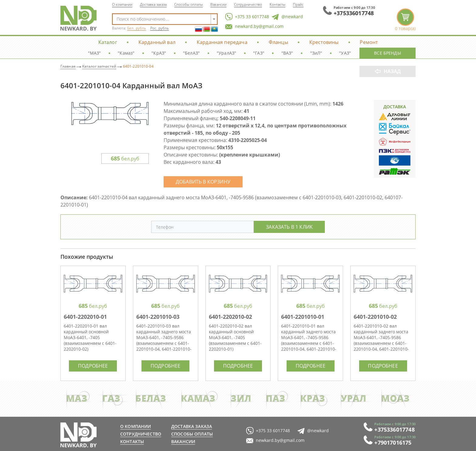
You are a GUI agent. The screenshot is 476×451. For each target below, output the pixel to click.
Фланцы (278, 42)
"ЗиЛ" (316, 53)
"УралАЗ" (226, 53)
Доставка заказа (153, 4)
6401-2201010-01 (303, 317)
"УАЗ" (345, 53)
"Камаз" (126, 53)
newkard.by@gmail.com (254, 27)
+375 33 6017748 (247, 17)
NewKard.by (78, 18)
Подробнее (93, 366)
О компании (122, 4)
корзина (405, 20)
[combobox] (165, 19)
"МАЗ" (95, 53)
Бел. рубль (137, 28)
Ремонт (369, 42)
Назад (392, 71)
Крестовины (324, 42)
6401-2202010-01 (85, 317)
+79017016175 (393, 443)
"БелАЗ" (191, 53)
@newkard (287, 17)
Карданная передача (222, 42)
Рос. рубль (160, 28)
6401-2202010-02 (230, 317)
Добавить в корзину (203, 182)
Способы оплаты (189, 4)
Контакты (277, 4)
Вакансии (218, 4)
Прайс (298, 4)
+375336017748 (354, 13)
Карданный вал (157, 42)
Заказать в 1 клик (289, 227)
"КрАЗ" (159, 53)
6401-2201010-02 (375, 317)
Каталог (108, 42)
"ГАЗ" (259, 53)
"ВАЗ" (287, 53)
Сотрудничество (248, 4)
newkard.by (78, 435)
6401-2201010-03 (158, 317)
